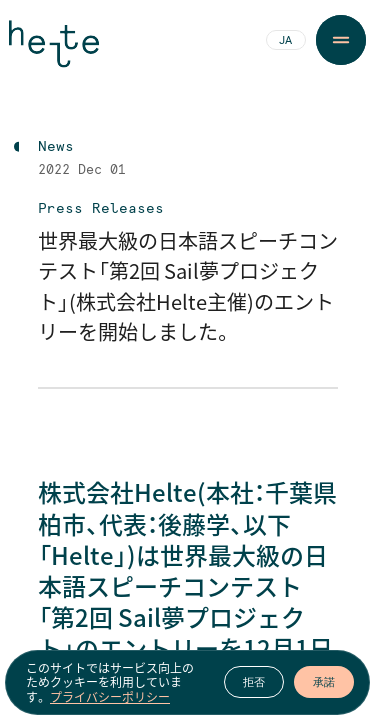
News (56, 147)
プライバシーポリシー (110, 697)
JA (285, 41)
